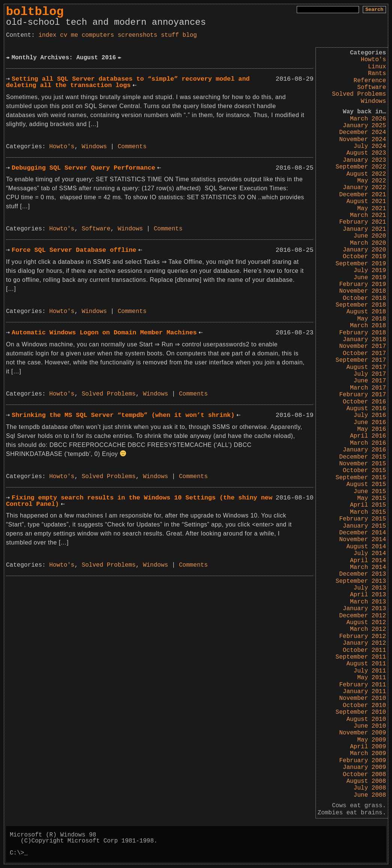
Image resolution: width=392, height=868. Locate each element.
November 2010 (363, 698)
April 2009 (368, 747)
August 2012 (366, 623)
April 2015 (368, 505)
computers (98, 35)
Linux (377, 67)
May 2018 (372, 319)
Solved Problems (359, 94)
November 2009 (363, 733)
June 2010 (370, 726)
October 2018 (364, 298)
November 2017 (363, 346)
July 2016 (370, 415)
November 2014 (363, 540)
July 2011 (370, 671)
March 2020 (368, 243)
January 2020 (364, 250)
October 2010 (364, 706)
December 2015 (363, 457)
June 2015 (370, 492)
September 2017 (361, 360)
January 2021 (364, 229)
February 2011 (363, 685)
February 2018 (363, 333)
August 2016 (366, 409)
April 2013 (368, 595)
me (74, 35)
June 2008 (370, 795)
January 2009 (364, 767)
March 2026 (368, 119)
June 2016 (370, 423)
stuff (170, 35)
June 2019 (370, 278)
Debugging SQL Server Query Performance (83, 168)
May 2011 (372, 678)
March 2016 (368, 443)
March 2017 (368, 388)
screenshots (138, 35)
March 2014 (368, 567)
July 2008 (370, 788)
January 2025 (364, 126)
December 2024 (363, 132)
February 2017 (363, 395)
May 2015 (372, 498)
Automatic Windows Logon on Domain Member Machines (104, 333)
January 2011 (364, 692)
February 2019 (363, 284)
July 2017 (370, 374)
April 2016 (368, 436)
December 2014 (363, 533)
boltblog (35, 12)
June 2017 (370, 381)
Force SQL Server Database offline (74, 250)
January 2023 (364, 160)
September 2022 (361, 167)
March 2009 (368, 754)
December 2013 (363, 574)
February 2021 (363, 222)
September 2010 (361, 712)
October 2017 (364, 354)
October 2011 (364, 650)
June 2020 (370, 236)
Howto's (373, 60)
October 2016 (364, 402)
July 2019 (370, 271)
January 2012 (364, 643)
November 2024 (363, 140)
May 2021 (372, 209)
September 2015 (361, 478)
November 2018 (363, 291)
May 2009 (372, 740)
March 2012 (368, 629)
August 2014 (366, 547)
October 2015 (364, 471)
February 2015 (363, 519)
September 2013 (361, 581)
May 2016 (372, 429)
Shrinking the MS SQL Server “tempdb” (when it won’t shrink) (123, 415)
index (47, 35)
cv (64, 35)
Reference (370, 81)
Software (372, 87)
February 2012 (363, 636)
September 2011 (361, 657)
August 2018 (366, 312)
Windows (373, 101)
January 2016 (364, 450)
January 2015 (364, 526)
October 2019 (364, 257)
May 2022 (372, 181)
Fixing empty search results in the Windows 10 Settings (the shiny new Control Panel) (139, 501)
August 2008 (366, 781)
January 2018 (364, 340)
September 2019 (361, 264)
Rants (377, 74)
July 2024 (370, 146)
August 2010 (366, 719)
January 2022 (364, 188)
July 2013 (370, 588)
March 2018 (368, 326)
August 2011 (366, 664)
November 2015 (363, 464)
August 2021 (366, 202)
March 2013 (368, 602)
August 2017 (366, 367)
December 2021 (363, 195)
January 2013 (364, 609)
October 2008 (364, 775)
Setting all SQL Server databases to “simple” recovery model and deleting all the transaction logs (128, 82)
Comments (132, 147)
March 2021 (368, 215)
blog (190, 35)
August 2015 (366, 484)
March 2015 (368, 512)
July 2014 (370, 554)
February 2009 (363, 761)
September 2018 (361, 305)
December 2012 (363, 616)
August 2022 (366, 174)
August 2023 (366, 153)
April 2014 (368, 561)
